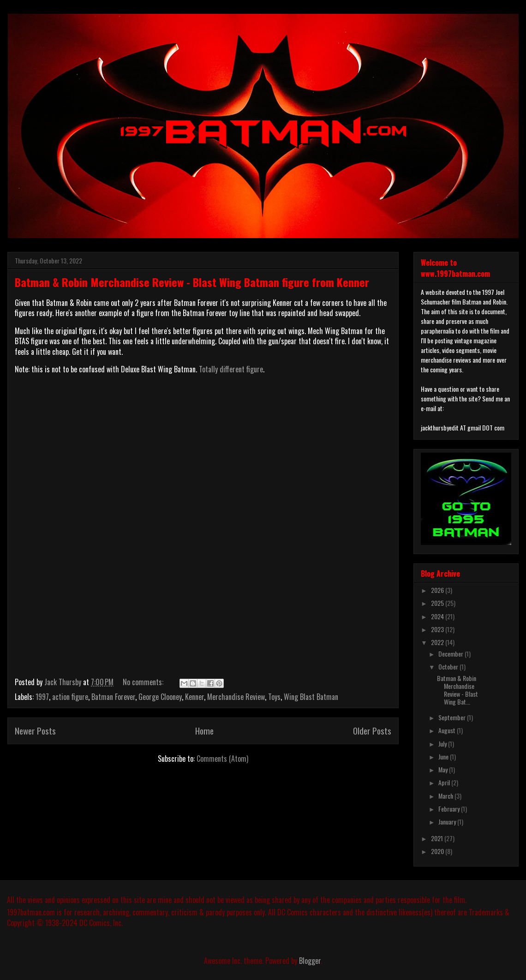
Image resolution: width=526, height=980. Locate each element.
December (451, 654)
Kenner (194, 697)
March (446, 796)
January (448, 822)
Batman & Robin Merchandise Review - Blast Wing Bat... (457, 690)
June (444, 756)
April (445, 782)
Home (204, 731)
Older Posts (372, 731)
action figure (70, 697)
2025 (438, 603)
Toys (274, 697)
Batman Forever (113, 697)
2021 (438, 838)
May (444, 769)
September (453, 717)
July (443, 744)
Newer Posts (35, 731)
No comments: (144, 682)
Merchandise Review (236, 697)
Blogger (310, 961)
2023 (438, 629)
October (449, 666)
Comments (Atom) (222, 759)
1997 (42, 697)
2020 (438, 851)
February (450, 809)
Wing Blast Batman (311, 697)
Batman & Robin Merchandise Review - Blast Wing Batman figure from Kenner (192, 282)
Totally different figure (231, 369)
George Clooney (160, 697)
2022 (438, 642)
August (448, 730)
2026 (438, 590)
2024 (438, 616)
